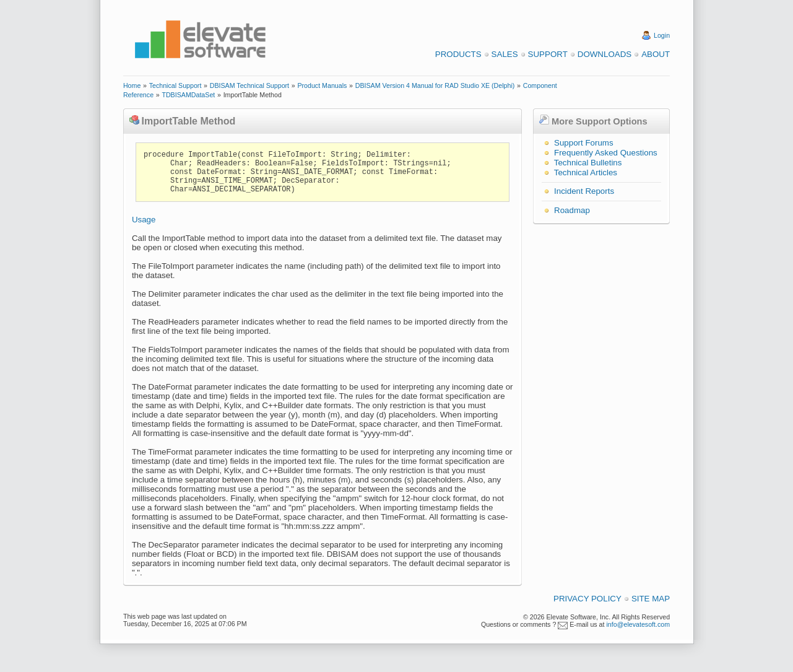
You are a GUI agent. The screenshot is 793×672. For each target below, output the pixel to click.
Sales (505, 54)
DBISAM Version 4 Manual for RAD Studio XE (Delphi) (435, 85)
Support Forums (584, 143)
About (656, 54)
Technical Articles (586, 172)
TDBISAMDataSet (188, 95)
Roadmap (572, 210)
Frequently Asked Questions (606, 153)
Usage (144, 220)
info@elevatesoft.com (638, 624)
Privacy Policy (587, 599)
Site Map (651, 599)
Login (662, 35)
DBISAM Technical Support (249, 85)
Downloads (604, 54)
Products (458, 54)
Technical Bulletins (588, 163)
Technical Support (175, 85)
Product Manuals (322, 85)
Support (548, 54)
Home (132, 85)
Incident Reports (584, 191)
